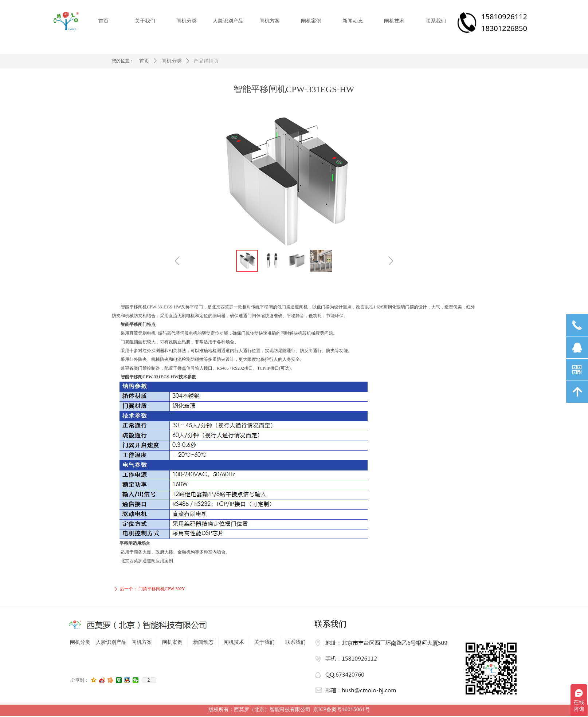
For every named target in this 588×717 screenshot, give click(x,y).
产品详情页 (206, 61)
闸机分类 (172, 61)
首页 (144, 61)
